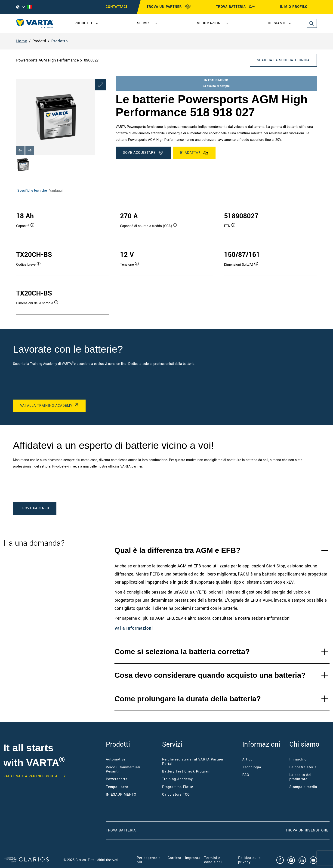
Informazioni (209, 23)
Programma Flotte (178, 787)
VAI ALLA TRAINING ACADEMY (46, 406)
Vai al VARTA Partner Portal (32, 776)
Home (22, 41)
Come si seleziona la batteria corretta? (182, 652)
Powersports (117, 779)
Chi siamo (276, 23)
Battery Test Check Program (186, 771)
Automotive (116, 759)
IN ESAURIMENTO (121, 795)
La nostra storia (303, 767)
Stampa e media (303, 787)
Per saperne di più (149, 860)
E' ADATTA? (194, 153)
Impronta (193, 858)
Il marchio (298, 759)
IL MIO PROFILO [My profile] (298, 7)
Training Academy (177, 779)
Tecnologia (252, 767)
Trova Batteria (121, 830)
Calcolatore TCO (176, 795)
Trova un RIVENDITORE (308, 830)
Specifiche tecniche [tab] (32, 191)
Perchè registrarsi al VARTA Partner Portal (193, 762)
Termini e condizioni (213, 860)
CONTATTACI (116, 7)
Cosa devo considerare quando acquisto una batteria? (210, 675)
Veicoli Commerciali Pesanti (123, 769)
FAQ (246, 775)
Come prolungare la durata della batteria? (188, 699)
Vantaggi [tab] (56, 191)
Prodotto (60, 41)
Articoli (249, 759)
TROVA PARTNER (35, 508)
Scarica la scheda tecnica (283, 60)
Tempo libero (117, 787)
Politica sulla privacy (250, 860)
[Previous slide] (20, 151)
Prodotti (83, 23)
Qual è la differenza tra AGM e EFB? (177, 550)
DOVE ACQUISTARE (143, 153)
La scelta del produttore (300, 777)
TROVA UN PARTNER (169, 7)
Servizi (144, 23)
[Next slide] (30, 151)
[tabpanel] (166, 258)
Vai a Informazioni (134, 628)
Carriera (174, 858)
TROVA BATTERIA (236, 7)
